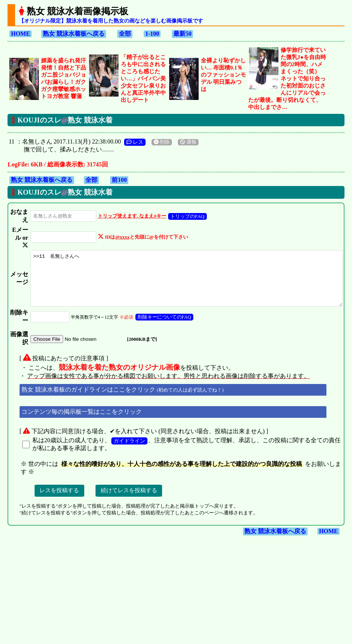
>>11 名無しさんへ (180, 321)
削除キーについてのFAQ (151, 372)
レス (134, 142)
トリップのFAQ (174, 224)
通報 (187, 142)
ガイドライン (129, 520)
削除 (161, 142)
